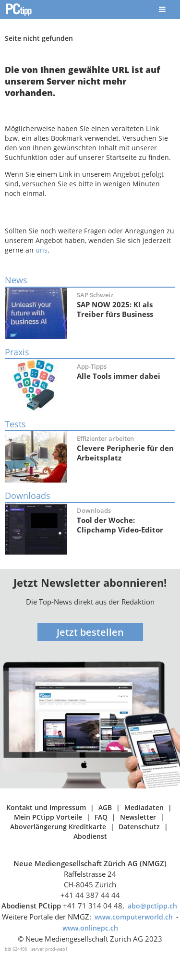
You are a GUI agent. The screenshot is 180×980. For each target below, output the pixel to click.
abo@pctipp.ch (152, 906)
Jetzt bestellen (90, 632)
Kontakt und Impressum (46, 807)
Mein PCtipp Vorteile (48, 817)
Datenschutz (139, 827)
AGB (105, 807)
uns (42, 250)
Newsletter (138, 817)
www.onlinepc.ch (90, 928)
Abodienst (90, 836)
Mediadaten (144, 807)
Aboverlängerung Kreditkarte (58, 827)
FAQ (101, 817)
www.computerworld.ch (134, 917)
